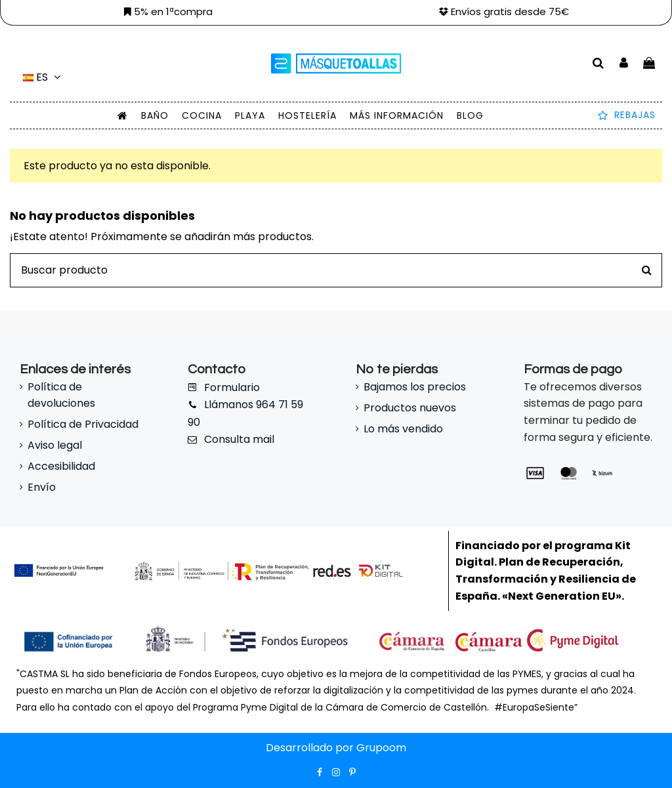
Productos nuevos (410, 408)
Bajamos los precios (415, 387)
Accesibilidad (61, 466)
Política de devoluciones (61, 395)
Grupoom (381, 748)
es (44, 77)
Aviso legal (55, 445)
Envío (42, 487)
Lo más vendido (403, 429)
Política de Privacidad (83, 424)
